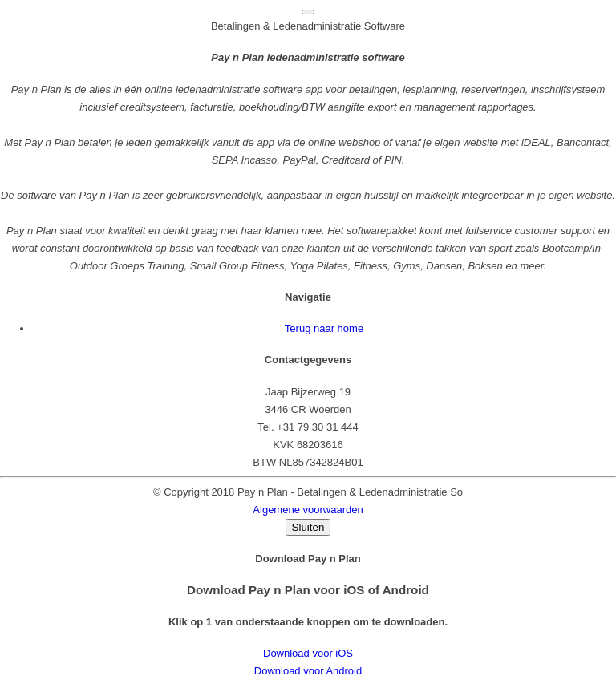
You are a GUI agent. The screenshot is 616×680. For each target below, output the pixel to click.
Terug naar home (324, 328)
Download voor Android (308, 671)
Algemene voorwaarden (308, 510)
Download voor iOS (308, 653)
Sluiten (308, 527)
